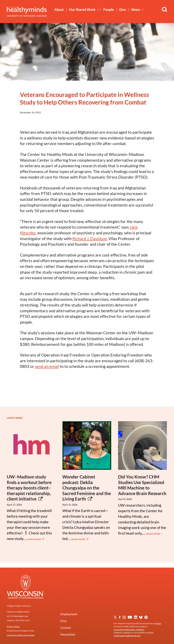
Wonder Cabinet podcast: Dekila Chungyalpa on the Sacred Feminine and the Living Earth (87, 488)
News (136, 9)
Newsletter (68, 634)
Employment (69, 614)
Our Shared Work (82, 9)
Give (123, 9)
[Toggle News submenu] (143, 10)
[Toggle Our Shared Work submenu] (98, 10)
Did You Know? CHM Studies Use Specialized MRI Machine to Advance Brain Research (142, 485)
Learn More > (154, 534)
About (59, 9)
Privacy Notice (13, 626)
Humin (158, 623)
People (109, 9)
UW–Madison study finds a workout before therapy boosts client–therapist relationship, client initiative (29, 488)
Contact (66, 628)
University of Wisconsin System (21, 635)
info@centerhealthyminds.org (127, 636)
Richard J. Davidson (90, 238)
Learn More (36, 539)
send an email (47, 366)
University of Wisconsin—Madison (129, 630)
